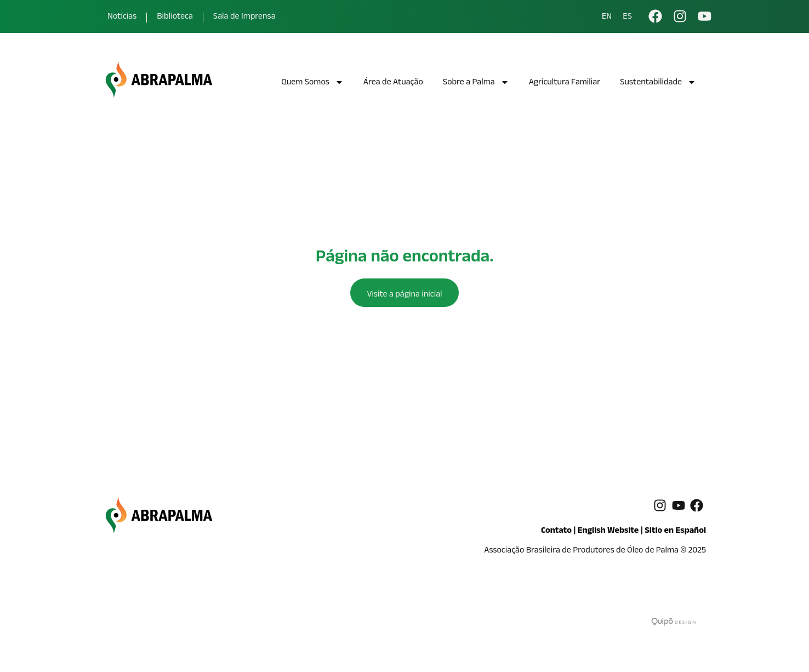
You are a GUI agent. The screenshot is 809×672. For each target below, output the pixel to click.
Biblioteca (175, 17)
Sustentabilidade (658, 84)
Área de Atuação (393, 83)
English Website (608, 531)
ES (627, 18)
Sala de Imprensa (244, 17)
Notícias (122, 17)
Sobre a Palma (476, 84)
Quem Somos (312, 84)
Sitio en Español (675, 531)
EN (607, 18)
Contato (556, 531)
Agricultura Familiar (565, 83)
